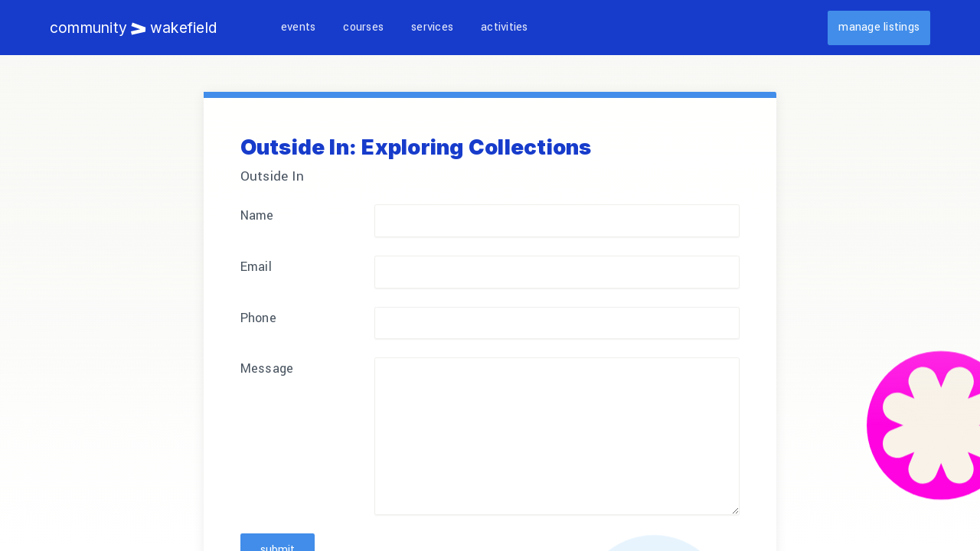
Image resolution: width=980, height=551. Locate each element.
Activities (504, 27)
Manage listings (879, 27)
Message (267, 368)
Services (432, 27)
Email (256, 267)
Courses (363, 27)
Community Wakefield (133, 28)
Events (298, 27)
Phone (258, 318)
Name (257, 215)
